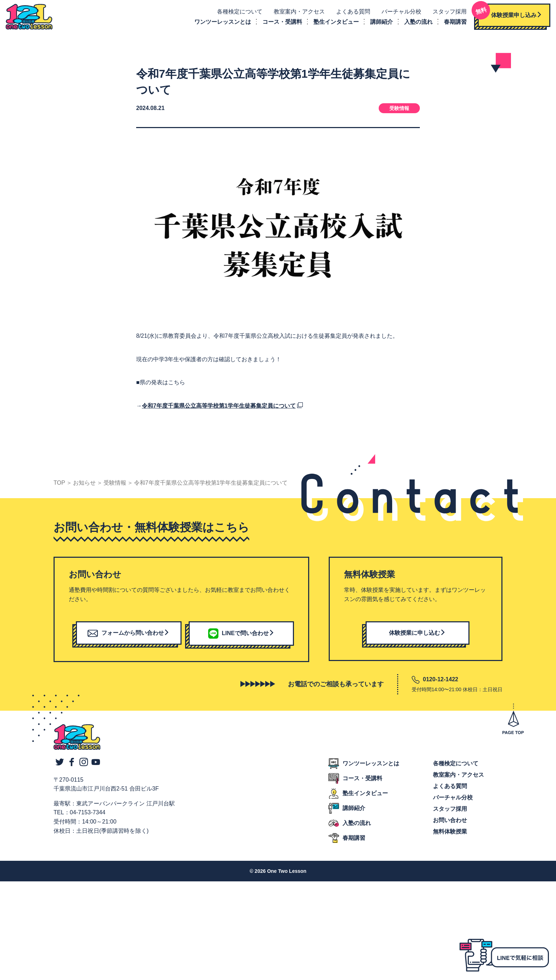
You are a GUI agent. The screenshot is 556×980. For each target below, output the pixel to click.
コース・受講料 (280, 23)
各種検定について (238, 13)
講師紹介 (379, 23)
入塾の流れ (416, 23)
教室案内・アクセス (297, 13)
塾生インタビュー (334, 23)
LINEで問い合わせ (241, 635)
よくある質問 (351, 13)
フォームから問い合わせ (129, 635)
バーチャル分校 (399, 13)
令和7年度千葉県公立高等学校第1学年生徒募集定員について (219, 408)
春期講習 (453, 23)
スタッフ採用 (447, 13)
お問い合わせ (450, 823)
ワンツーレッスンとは (221, 23)
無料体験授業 (450, 834)
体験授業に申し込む (417, 635)
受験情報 (399, 111)
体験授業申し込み (508, 14)
